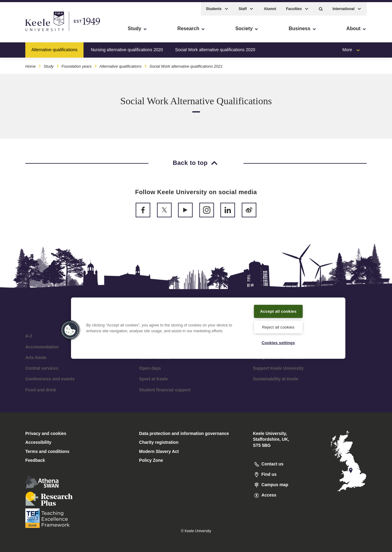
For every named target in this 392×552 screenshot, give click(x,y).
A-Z (29, 336)
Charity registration (159, 442)
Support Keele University (278, 368)
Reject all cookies (278, 326)
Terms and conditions (47, 451)
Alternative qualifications (54, 47)
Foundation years (76, 64)
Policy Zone (151, 460)
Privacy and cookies (46, 433)
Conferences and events (50, 379)
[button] (321, 6)
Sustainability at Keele (276, 379)
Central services (42, 368)
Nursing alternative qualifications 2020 (127, 47)
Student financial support (165, 390)
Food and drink (41, 390)
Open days (150, 368)
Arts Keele (36, 358)
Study (49, 64)
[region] (208, 327)
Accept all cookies (278, 310)
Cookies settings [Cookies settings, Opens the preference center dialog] (278, 342)
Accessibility (23, 31)
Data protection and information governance (184, 433)
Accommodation (42, 347)
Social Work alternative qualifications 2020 (215, 47)
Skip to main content (32, 31)
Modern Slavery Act (159, 451)
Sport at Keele (153, 379)
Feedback (35, 460)
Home (30, 64)
